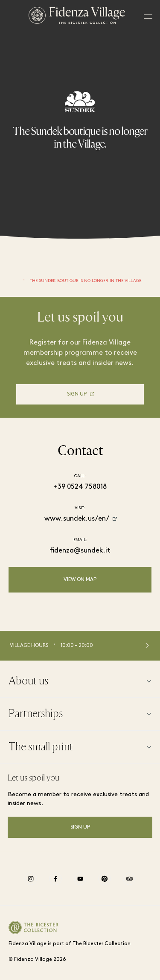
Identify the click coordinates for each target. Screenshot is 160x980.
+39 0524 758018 (80, 487)
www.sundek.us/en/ (77, 519)
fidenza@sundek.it (80, 551)
